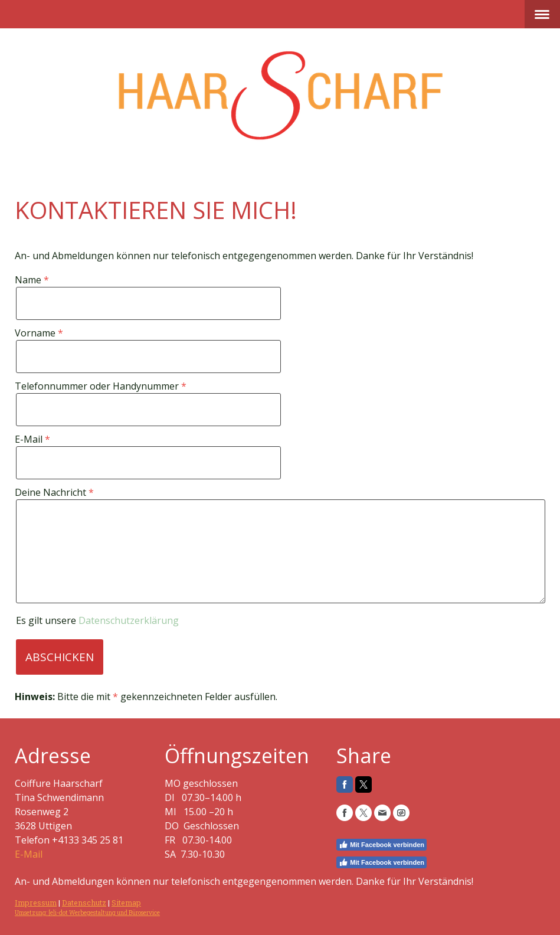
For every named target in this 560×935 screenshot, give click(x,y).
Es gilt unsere (97, 620)
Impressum (36, 903)
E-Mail (29, 854)
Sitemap (126, 903)
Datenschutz (84, 903)
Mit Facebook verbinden (381, 845)
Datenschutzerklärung (129, 620)
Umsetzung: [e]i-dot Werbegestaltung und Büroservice (87, 913)
